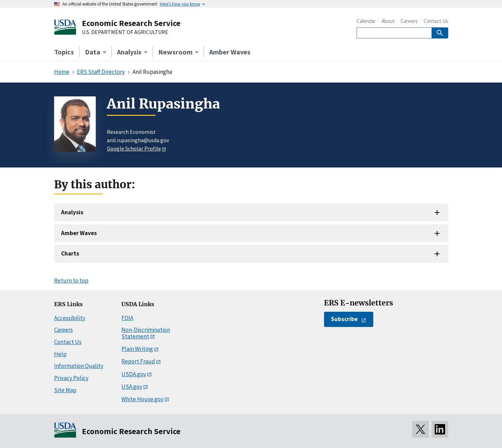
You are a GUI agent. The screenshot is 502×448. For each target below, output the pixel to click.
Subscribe (344, 319)
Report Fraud (138, 361)
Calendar (366, 21)
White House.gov (142, 399)
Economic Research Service (131, 23)
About (388, 21)
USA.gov (132, 387)
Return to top (71, 281)
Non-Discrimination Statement (146, 333)
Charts (70, 253)
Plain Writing (137, 349)
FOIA (127, 318)
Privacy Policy (71, 378)
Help (60, 354)
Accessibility (70, 318)
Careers (409, 21)
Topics (64, 52)
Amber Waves (230, 52)
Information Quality (79, 366)
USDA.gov (134, 374)
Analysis (72, 212)
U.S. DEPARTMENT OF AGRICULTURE (125, 32)
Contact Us (436, 21)
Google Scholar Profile (134, 148)
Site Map (65, 390)
